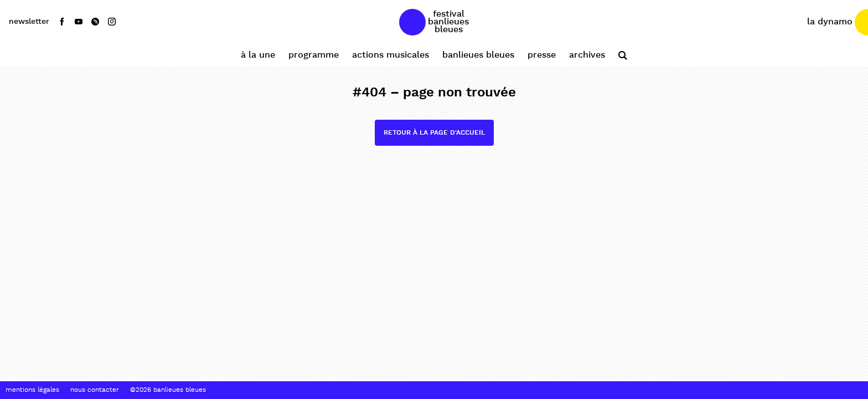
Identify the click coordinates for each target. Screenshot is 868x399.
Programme (314, 55)
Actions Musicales (391, 55)
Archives (587, 55)
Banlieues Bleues (478, 55)
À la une (258, 55)
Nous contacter (95, 390)
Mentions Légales (32, 390)
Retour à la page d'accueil (434, 133)
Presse (542, 55)
